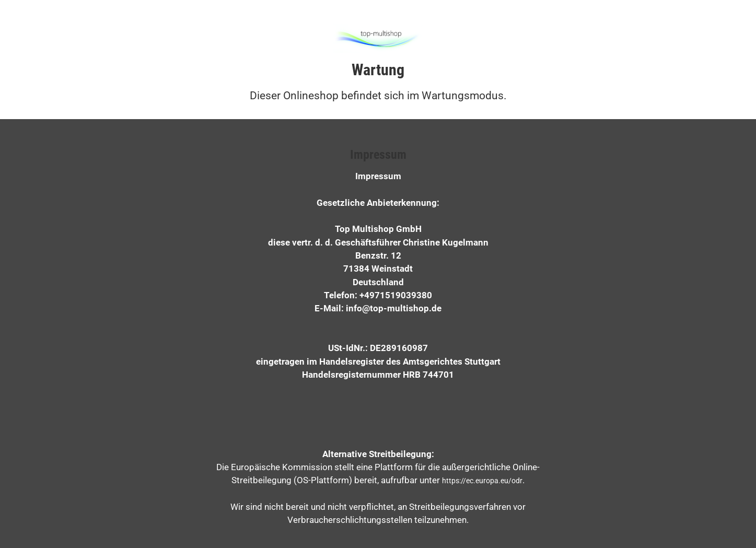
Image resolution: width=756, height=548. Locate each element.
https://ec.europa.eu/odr (482, 481)
